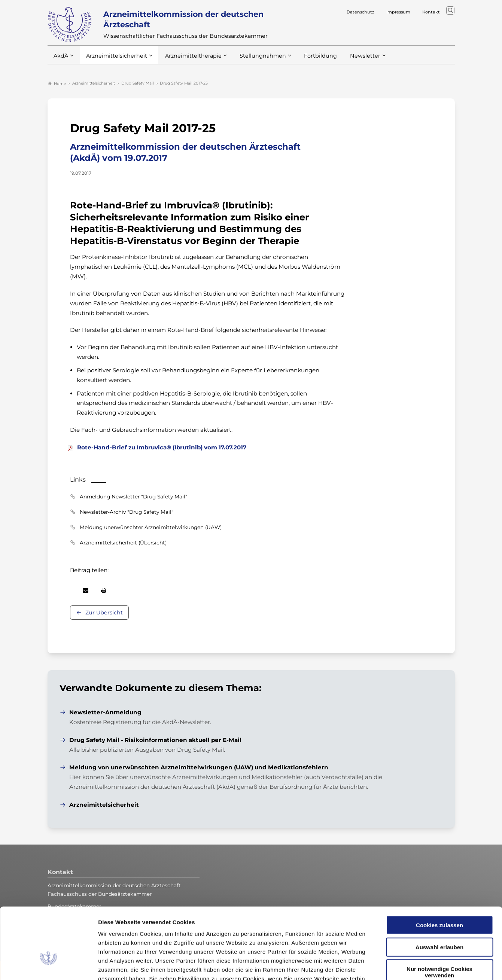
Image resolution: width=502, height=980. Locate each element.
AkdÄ (60, 59)
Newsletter (350, 59)
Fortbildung (307, 59)
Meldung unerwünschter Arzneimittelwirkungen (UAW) (151, 528)
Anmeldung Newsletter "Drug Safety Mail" (133, 497)
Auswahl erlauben (439, 894)
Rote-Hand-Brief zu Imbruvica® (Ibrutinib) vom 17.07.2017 (162, 448)
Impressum (205, 935)
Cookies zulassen (439, 872)
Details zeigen (398, 965)
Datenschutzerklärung (152, 935)
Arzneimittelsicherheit (114, 59)
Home (57, 84)
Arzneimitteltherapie (187, 59)
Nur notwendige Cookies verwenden (439, 919)
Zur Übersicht (104, 613)
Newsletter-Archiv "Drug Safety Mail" (127, 512)
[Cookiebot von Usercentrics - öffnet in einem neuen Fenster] (48, 965)
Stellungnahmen (253, 59)
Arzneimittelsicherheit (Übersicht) (123, 543)
